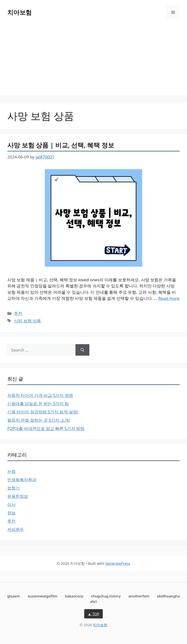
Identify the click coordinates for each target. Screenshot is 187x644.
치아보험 (19, 12)
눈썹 (11, 471)
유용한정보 (18, 496)
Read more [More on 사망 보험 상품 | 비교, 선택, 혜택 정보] (169, 298)
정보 (11, 513)
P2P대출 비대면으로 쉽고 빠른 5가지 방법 (46, 428)
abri (93, 601)
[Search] (82, 350)
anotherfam (139, 596)
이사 (11, 504)
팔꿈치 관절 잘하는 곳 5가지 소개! (39, 420)
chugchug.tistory (106, 596)
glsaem (14, 596)
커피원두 (16, 529)
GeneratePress (118, 563)
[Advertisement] (93, 61)
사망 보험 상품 (27, 321)
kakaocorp (74, 596)
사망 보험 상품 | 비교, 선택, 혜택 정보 (61, 145)
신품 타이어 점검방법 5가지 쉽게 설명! (43, 412)
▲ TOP (93, 614)
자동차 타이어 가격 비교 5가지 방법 (40, 395)
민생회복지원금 (22, 480)
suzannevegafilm (43, 596)
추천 (18, 313)
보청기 (14, 488)
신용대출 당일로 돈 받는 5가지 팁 (38, 404)
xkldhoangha (168, 596)
